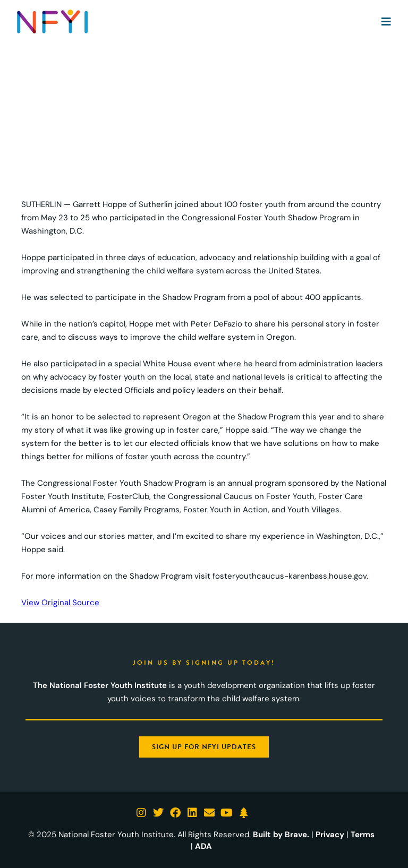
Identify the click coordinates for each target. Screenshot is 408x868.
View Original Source (60, 603)
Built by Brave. (281, 835)
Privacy (330, 835)
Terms (363, 835)
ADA (203, 846)
